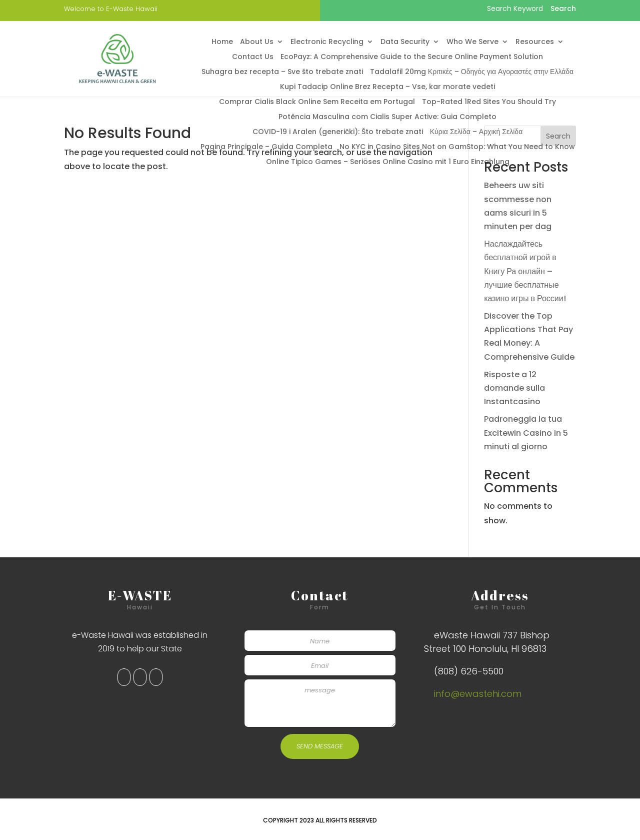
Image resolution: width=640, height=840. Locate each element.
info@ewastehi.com (478, 694)
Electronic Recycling (327, 42)
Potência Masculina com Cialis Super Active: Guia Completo (387, 117)
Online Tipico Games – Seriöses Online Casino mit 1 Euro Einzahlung (388, 162)
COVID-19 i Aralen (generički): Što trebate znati (338, 132)
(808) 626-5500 (469, 671)
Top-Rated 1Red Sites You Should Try (489, 102)
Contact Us (253, 57)
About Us (257, 42)
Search (558, 136)
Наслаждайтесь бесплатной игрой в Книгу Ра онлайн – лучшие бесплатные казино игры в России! (525, 271)
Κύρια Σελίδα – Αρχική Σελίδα (476, 132)
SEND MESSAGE (320, 746)
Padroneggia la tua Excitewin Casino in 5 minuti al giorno (526, 433)
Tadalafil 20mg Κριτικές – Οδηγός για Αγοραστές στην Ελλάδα (472, 72)
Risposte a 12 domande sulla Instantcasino (514, 388)
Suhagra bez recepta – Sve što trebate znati (282, 72)
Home (222, 42)
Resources (535, 42)
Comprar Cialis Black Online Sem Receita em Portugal (317, 102)
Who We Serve (472, 42)
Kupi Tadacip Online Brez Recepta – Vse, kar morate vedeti (387, 87)
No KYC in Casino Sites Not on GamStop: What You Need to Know (457, 147)
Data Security (405, 42)
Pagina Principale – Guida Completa (266, 147)
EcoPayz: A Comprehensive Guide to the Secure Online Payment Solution (412, 57)
